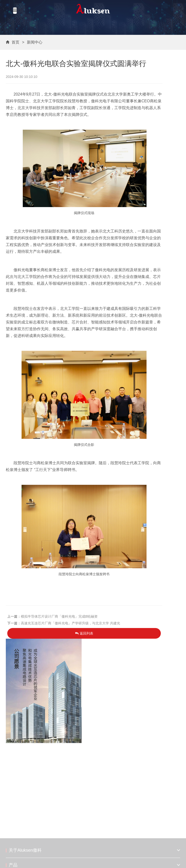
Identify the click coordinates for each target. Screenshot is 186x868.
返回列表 (84, 633)
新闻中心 (35, 42)
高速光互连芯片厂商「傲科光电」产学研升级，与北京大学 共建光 (70, 623)
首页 (15, 42)
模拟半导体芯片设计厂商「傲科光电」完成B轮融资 (59, 616)
